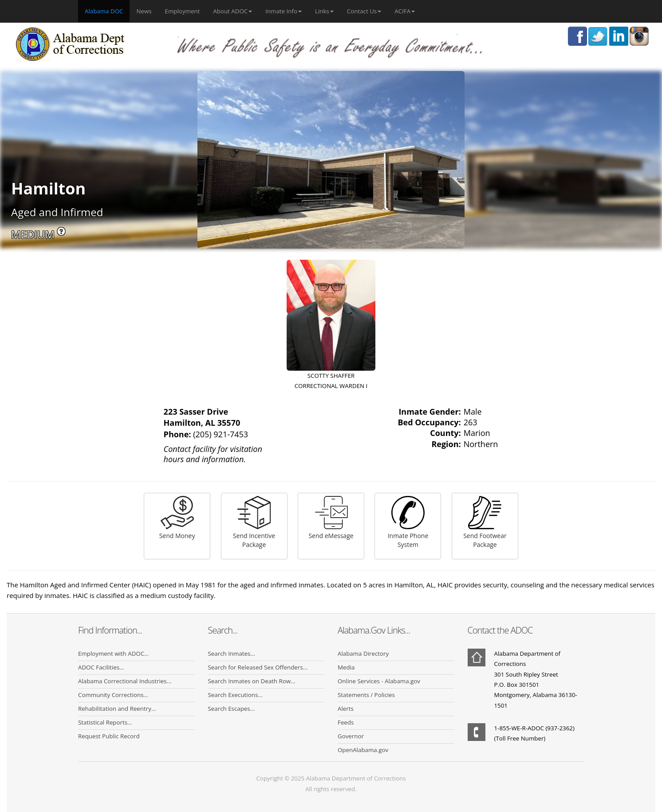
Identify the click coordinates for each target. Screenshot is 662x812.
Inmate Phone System (408, 522)
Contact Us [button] (364, 11)
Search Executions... (235, 695)
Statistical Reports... (105, 722)
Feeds (346, 722)
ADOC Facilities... (101, 667)
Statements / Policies (366, 695)
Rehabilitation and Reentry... (117, 709)
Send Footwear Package (485, 522)
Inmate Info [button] (284, 11)
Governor (351, 736)
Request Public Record (109, 736)
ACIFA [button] (405, 11)
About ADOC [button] (232, 11)
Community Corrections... (113, 695)
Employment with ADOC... (114, 654)
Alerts (346, 709)
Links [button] (324, 11)
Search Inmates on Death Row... (252, 681)
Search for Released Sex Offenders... (258, 667)
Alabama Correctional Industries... (125, 681)
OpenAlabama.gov (363, 750)
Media (346, 667)
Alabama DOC (107, 11)
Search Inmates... (232, 654)
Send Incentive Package (254, 522)
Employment (183, 11)
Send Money (177, 518)
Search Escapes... (232, 709)
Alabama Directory (363, 654)
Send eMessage (331, 518)
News (144, 11)
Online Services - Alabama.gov (379, 681)
